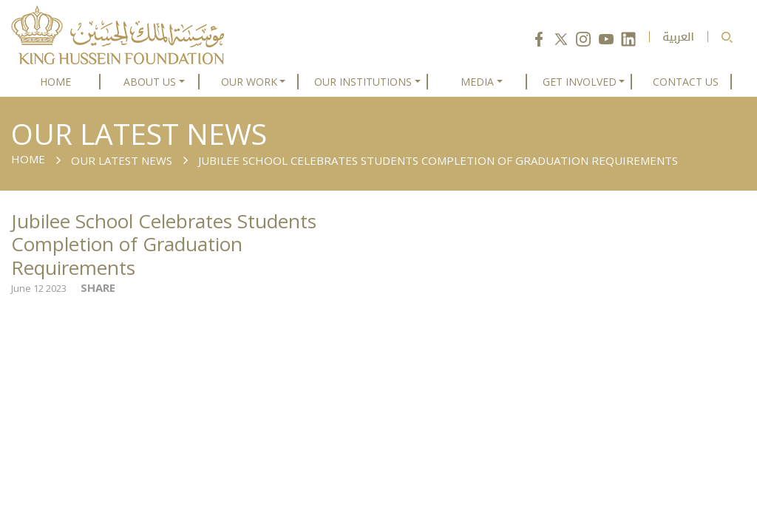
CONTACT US (686, 82)
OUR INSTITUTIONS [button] (363, 82)
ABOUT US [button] (150, 82)
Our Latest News (122, 160)
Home (28, 159)
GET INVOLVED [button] (580, 82)
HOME (55, 82)
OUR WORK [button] (249, 82)
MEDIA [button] (477, 82)
